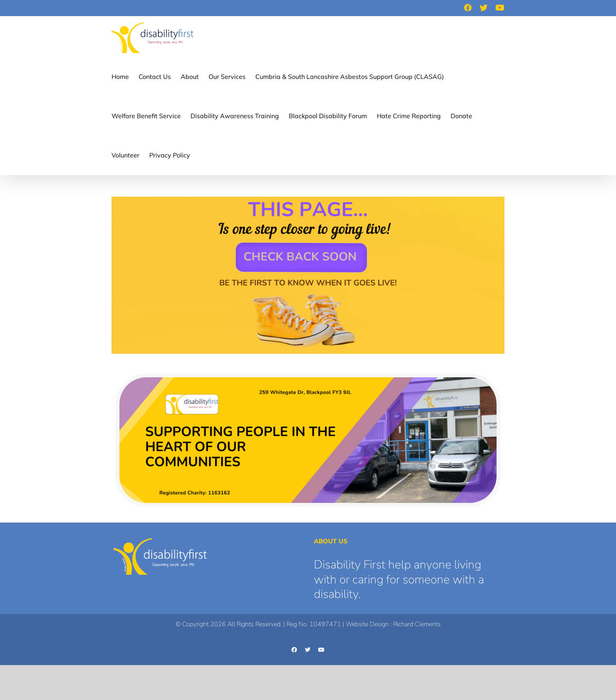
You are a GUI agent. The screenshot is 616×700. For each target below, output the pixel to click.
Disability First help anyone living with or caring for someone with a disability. (399, 579)
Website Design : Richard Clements (393, 624)
